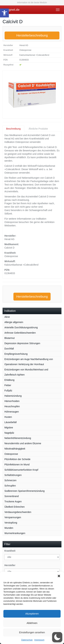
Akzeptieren (32, 614)
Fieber (8, 385)
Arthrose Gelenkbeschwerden (20, 333)
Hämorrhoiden (12, 401)
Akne (7, 317)
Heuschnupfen (12, 406)
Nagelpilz (9, 433)
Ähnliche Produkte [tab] (38, 129)
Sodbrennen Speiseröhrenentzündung (25, 491)
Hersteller (10, 565)
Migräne (9, 428)
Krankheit (10, 551)
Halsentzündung (13, 396)
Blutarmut (10, 338)
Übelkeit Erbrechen (15, 507)
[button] (4, 13)
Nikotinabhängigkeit (15, 449)
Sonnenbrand (12, 496)
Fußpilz (8, 391)
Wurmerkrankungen (15, 533)
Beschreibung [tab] (13, 129)
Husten (8, 417)
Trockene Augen (13, 501)
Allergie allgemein (14, 322)
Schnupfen (10, 486)
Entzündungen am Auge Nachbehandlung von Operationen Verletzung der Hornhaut (29, 362)
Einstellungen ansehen (32, 632)
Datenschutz (27, 640)
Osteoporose (11, 454)
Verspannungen (13, 517)
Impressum (39, 640)
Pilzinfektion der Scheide (17, 459)
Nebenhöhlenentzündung (18, 438)
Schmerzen (10, 480)
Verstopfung (11, 523)
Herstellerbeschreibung (32, 35)
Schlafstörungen (13, 475)
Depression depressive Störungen (22, 343)
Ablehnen (32, 623)
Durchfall (9, 349)
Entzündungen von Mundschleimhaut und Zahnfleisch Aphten (26, 372)
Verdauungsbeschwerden (18, 512)
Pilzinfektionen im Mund (17, 465)
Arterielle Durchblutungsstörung (21, 327)
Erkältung (9, 380)
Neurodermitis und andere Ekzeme (23, 443)
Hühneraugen (12, 412)
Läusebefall (11, 422)
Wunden (9, 528)
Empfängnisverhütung (16, 354)
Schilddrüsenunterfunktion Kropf (21, 470)
